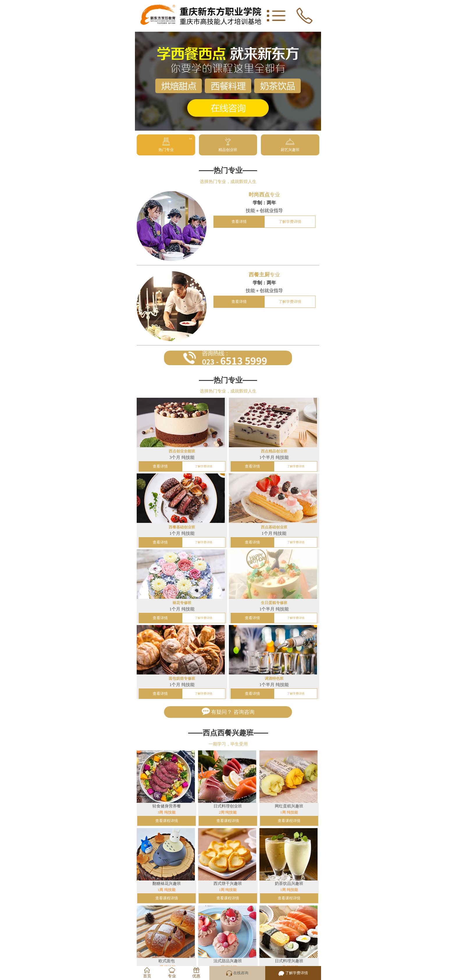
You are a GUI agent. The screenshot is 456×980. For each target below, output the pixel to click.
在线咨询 (237, 973)
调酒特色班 (274, 679)
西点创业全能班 (182, 451)
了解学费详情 (290, 222)
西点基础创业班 (274, 527)
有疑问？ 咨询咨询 (228, 711)
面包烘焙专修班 (182, 679)
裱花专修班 (182, 603)
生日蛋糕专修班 (274, 603)
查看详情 (239, 222)
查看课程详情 (167, 821)
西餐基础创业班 (182, 527)
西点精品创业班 (274, 451)
